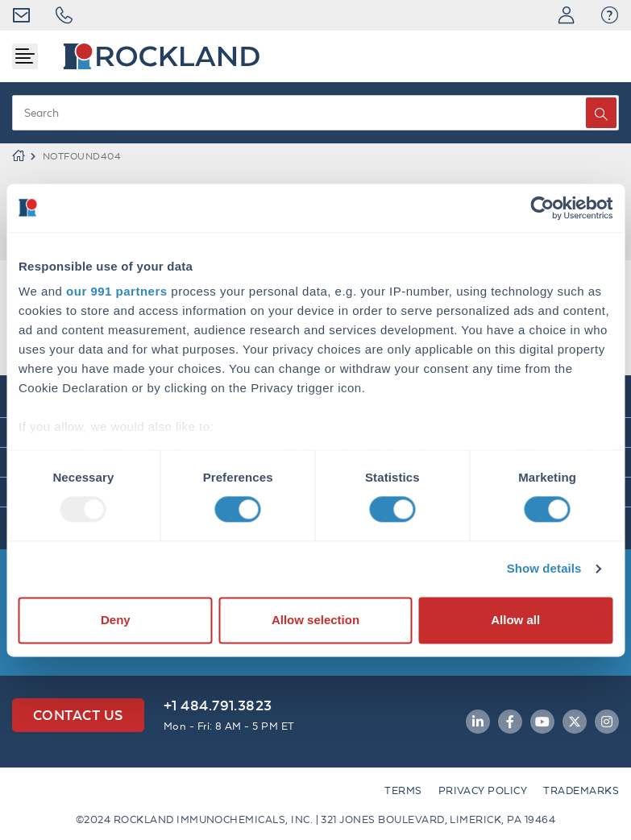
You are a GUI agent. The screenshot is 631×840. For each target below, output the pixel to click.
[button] (610, 15)
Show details (544, 569)
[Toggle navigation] (25, 56)
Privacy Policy (483, 790)
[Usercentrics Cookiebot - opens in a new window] (542, 208)
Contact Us (78, 715)
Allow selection (315, 620)
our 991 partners (117, 291)
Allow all (515, 620)
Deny (116, 620)
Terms (403, 790)
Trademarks (581, 790)
